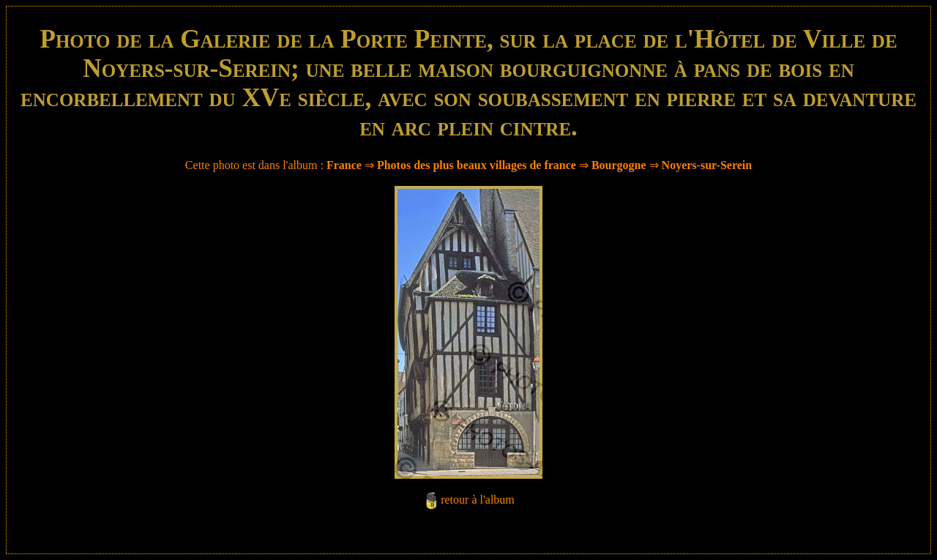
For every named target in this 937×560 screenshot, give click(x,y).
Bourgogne (619, 165)
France (344, 165)
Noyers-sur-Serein (707, 165)
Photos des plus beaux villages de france (477, 165)
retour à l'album (478, 500)
